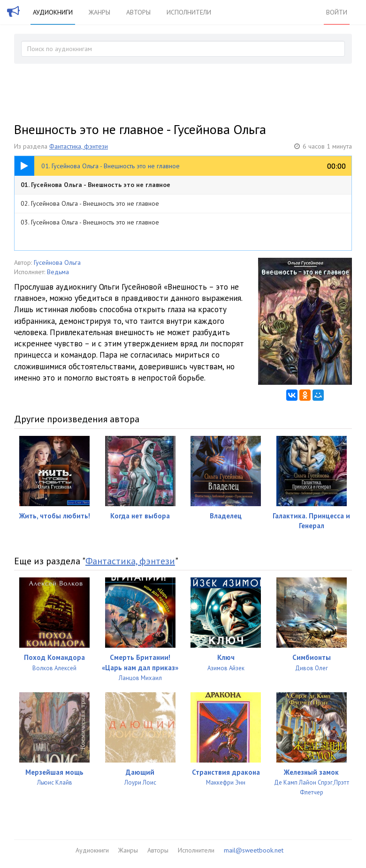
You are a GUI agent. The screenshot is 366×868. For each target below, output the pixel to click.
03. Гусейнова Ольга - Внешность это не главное (90, 222)
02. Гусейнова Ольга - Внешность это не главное (90, 203)
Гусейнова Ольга (57, 262)
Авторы (138, 12)
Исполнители (189, 12)
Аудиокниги (53, 12)
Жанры (99, 12)
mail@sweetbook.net (254, 850)
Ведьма (58, 272)
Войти (337, 12)
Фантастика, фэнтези (79, 146)
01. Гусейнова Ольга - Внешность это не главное (95, 185)
